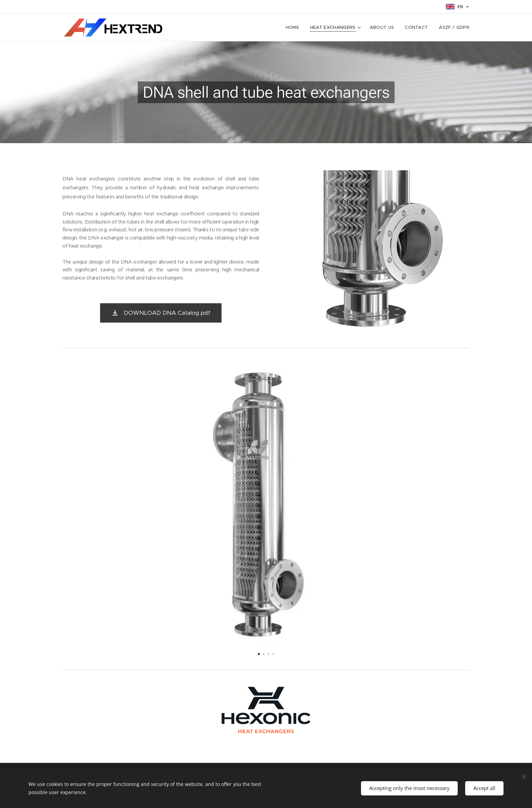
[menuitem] (295, 27)
